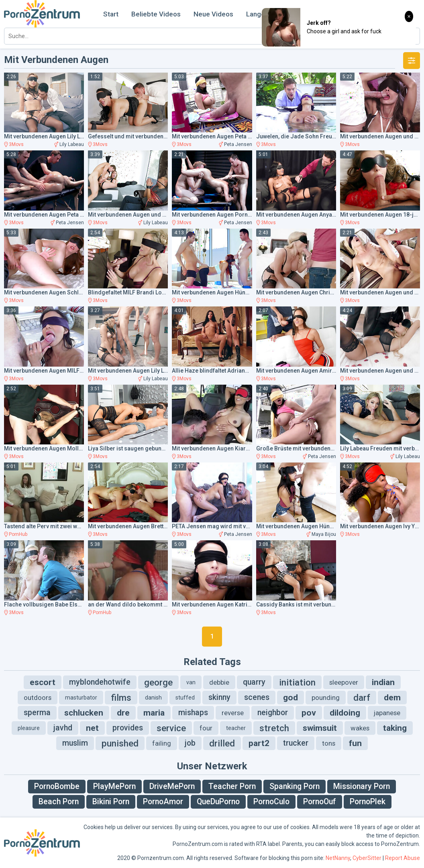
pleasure (29, 728)
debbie (219, 682)
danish (153, 698)
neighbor (273, 713)
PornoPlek (368, 802)
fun (355, 743)
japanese (387, 713)
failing (162, 743)
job (190, 743)
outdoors (38, 698)
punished (120, 743)
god (290, 698)
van (191, 682)
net (92, 728)
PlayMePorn (114, 786)
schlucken (84, 713)
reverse (233, 713)
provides (128, 728)
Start (111, 14)
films (121, 698)
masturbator (81, 698)
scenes (257, 697)
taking (395, 728)
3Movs (16, 144)
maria (154, 713)
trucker (296, 743)
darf (362, 698)
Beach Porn (59, 802)
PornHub (18, 534)
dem (392, 698)
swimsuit (320, 728)
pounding (326, 698)
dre (123, 713)
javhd (63, 728)
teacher (236, 728)
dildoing (345, 713)
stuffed (185, 698)
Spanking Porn (295, 786)
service (171, 728)
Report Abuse (403, 858)
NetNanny (338, 858)
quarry (254, 682)
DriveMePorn (172, 786)
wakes (360, 728)
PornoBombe (57, 786)
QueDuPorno (218, 802)
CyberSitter (367, 858)
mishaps (193, 713)
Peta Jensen (238, 144)
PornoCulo (271, 802)
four (206, 728)
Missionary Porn (362, 786)
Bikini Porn (111, 802)
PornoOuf (320, 802)
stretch (274, 728)
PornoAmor (163, 802)
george (158, 682)
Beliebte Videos (156, 14)
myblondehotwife (100, 682)
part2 (259, 743)
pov (309, 713)
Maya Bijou (324, 534)
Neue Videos (213, 14)
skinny (219, 697)
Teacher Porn (232, 786)
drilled (222, 743)
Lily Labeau (72, 144)
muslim (75, 743)
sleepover (344, 682)
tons (329, 743)
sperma (37, 713)
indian (383, 682)
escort (43, 682)
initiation (297, 682)
